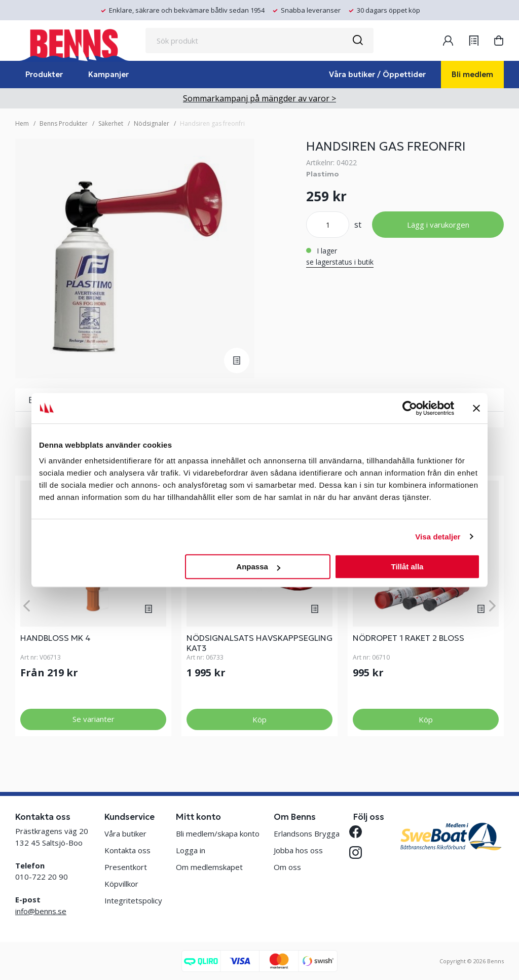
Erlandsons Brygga (307, 833)
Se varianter (94, 719)
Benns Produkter (64, 123)
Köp (259, 719)
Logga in (191, 850)
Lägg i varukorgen (438, 225)
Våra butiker (125, 833)
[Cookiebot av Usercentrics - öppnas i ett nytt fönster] (410, 408)
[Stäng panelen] (476, 408)
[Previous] (27, 606)
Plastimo (323, 174)
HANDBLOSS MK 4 (55, 638)
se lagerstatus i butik (340, 262)
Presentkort (126, 867)
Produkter (44, 74)
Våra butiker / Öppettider (377, 74)
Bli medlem (472, 74)
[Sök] (357, 41)
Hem (22, 123)
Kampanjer (108, 74)
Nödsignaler (152, 123)
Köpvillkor (121, 884)
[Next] (492, 606)
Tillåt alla (407, 567)
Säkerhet (111, 123)
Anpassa (258, 567)
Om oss (287, 867)
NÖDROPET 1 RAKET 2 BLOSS (409, 638)
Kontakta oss (127, 850)
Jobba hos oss (298, 850)
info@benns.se (41, 911)
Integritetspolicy (133, 900)
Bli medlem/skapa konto (218, 833)
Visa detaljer (438, 537)
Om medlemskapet (209, 867)
